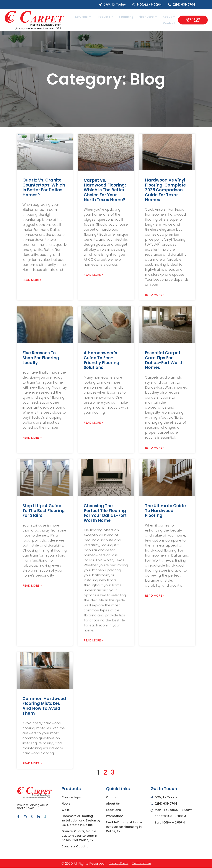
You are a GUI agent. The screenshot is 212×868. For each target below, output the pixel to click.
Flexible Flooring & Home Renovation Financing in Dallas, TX (124, 827)
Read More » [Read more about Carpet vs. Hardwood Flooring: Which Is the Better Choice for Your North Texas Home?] (93, 275)
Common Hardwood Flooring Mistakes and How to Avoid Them (44, 706)
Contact (112, 797)
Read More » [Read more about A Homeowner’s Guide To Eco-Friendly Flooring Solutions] (93, 423)
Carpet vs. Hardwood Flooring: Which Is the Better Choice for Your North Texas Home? (105, 190)
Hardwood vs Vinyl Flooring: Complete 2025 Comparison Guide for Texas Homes (165, 190)
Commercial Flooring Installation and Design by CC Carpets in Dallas (81, 821)
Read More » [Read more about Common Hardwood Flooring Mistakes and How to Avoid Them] (32, 763)
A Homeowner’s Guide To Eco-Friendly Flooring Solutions (102, 360)
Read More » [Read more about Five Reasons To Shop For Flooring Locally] (32, 438)
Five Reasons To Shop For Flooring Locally (41, 358)
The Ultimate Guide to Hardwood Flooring (165, 511)
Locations (113, 810)
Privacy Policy (119, 863)
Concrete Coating (75, 847)
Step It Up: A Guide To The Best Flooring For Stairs (44, 511)
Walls (66, 810)
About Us (113, 804)
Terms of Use (141, 863)
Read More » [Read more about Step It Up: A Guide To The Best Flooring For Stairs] (32, 586)
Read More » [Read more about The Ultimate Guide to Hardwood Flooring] (155, 596)
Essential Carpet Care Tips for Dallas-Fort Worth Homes (164, 360)
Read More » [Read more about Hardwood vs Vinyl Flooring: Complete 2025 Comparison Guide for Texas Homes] (155, 295)
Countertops (71, 797)
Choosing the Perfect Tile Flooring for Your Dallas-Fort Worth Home (105, 513)
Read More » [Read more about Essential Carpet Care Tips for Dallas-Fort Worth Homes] (155, 448)
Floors (66, 804)
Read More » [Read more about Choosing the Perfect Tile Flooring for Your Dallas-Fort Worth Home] (93, 641)
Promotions (115, 816)
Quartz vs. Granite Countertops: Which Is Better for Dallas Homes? (44, 187)
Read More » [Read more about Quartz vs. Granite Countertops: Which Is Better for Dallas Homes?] (32, 280)
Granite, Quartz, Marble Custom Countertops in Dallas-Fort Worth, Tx (79, 836)
